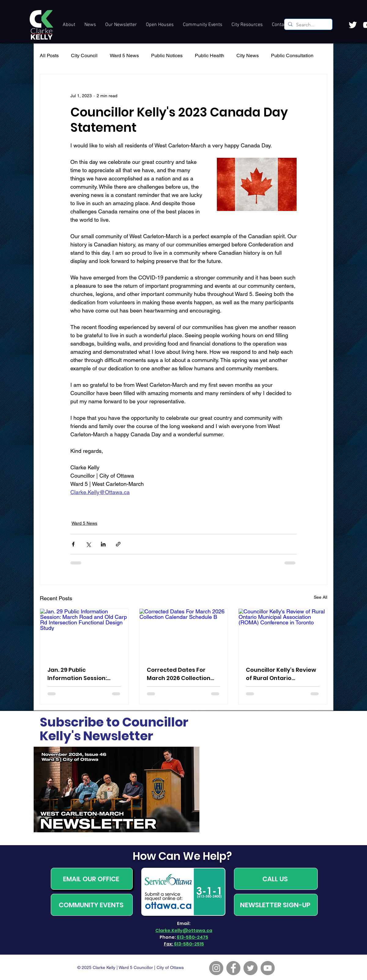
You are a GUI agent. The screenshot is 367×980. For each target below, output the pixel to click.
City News (248, 55)
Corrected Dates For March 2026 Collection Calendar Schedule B (179, 674)
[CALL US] (276, 879)
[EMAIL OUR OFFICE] (92, 879)
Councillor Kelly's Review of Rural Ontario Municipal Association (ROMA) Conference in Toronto (281, 674)
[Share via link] (118, 544)
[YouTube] (268, 968)
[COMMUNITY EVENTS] (92, 905)
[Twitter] (250, 968)
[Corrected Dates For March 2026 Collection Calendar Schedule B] (184, 634)
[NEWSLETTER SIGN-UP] (276, 905)
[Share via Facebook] (73, 544)
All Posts (49, 55)
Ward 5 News (124, 55)
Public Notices (167, 55)
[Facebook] (233, 968)
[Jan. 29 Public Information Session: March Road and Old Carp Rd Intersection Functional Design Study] (84, 634)
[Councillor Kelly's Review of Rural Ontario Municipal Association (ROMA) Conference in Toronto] (283, 634)
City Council (84, 55)
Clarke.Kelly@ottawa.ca (184, 930)
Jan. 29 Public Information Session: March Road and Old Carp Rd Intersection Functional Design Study (82, 674)
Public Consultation (292, 55)
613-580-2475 (193, 937)
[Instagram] (216, 968)
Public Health (209, 55)
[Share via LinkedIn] (103, 544)
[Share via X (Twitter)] (88, 544)
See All (321, 597)
